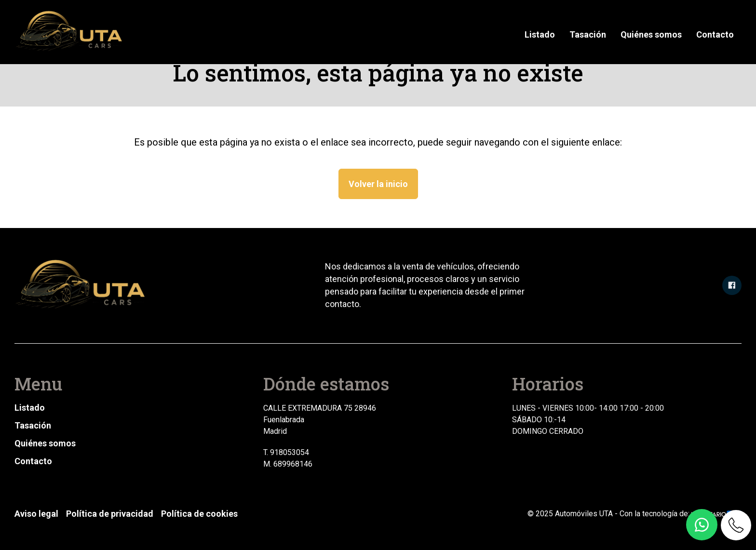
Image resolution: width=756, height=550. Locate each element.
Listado (540, 34)
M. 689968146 (288, 464)
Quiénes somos (651, 34)
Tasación (588, 34)
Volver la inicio (378, 184)
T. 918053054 (286, 452)
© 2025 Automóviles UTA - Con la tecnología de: (634, 514)
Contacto (715, 34)
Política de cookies (199, 514)
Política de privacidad (110, 514)
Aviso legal (36, 514)
